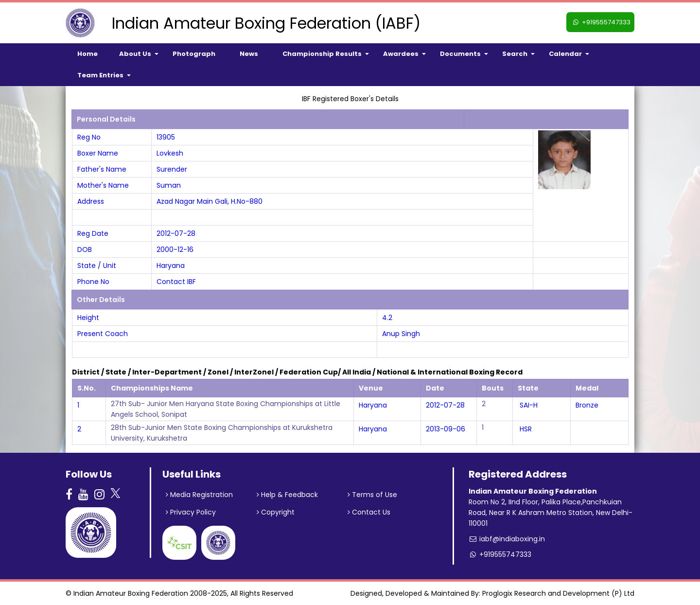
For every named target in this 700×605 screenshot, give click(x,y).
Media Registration (199, 495)
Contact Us (369, 512)
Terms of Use (372, 495)
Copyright (276, 512)
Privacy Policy (191, 512)
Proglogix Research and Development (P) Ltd (558, 593)
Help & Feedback (287, 495)
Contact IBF (176, 282)
